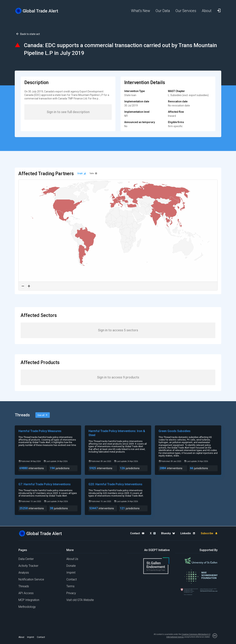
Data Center (26, 559)
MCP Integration (29, 600)
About (21, 637)
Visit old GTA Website (80, 600)
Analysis (24, 573)
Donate (71, 566)
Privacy (71, 593)
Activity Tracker (28, 566)
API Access (26, 593)
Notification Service (31, 579)
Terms (70, 586)
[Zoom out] (23, 286)
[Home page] (40, 11)
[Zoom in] (29, 286)
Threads (24, 586)
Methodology (27, 607)
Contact (72, 579)
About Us (72, 559)
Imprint (71, 573)
